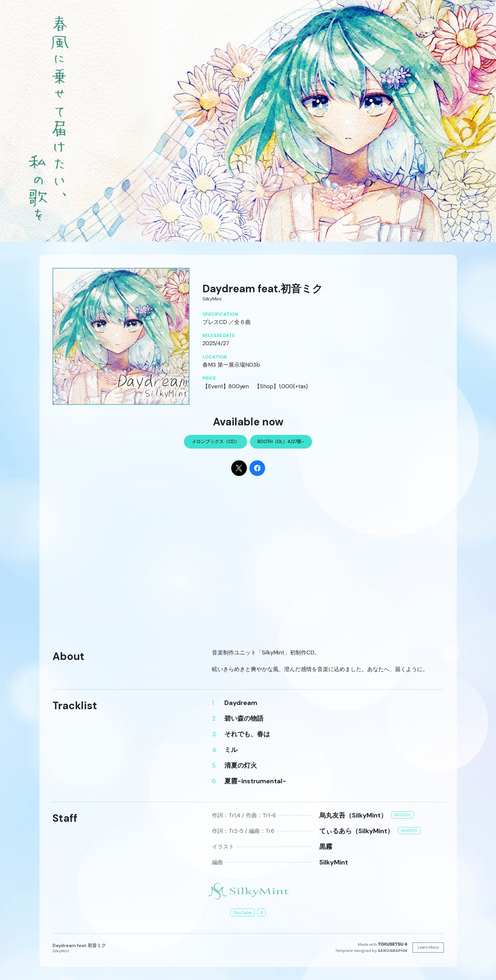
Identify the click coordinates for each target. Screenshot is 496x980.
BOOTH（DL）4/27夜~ (281, 441)
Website (403, 815)
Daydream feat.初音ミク (79, 945)
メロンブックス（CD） (216, 441)
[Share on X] (239, 468)
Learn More (428, 947)
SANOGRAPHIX (393, 951)
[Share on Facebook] (257, 468)
